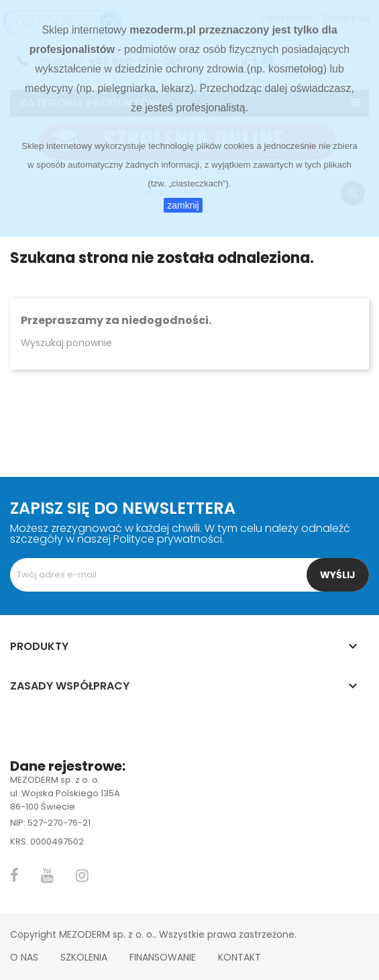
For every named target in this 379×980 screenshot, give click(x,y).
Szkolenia (84, 957)
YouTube (47, 875)
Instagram (82, 875)
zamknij (183, 205)
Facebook (14, 875)
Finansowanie (163, 957)
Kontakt (239, 957)
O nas (24, 957)
